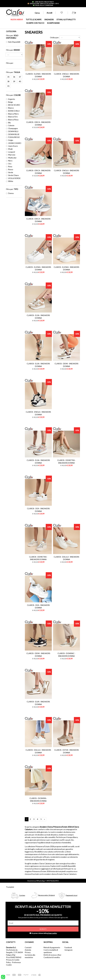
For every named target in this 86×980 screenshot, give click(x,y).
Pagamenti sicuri (72, 895)
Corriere (22, 895)
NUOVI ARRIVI (17, 20)
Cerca (37, 13)
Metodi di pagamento (52, 947)
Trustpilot (10, 887)
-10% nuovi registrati (43, 2)
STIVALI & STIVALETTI (66, 20)
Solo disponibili (13, 42)
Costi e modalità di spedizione (51, 951)
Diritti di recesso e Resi (52, 955)
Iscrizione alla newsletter (30, 956)
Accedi (49, 13)
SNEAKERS (49, 20)
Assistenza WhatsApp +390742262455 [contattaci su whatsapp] (43, 881)
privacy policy (52, 933)
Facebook (68, 947)
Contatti (28, 947)
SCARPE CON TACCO (35, 23)
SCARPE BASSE (53, 23)
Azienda (28, 950)
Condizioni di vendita (52, 957)
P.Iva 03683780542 (14, 957)
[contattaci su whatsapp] (3, 977)
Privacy (28, 952)
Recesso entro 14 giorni (46, 895)
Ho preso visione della (44, 933)
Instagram (69, 950)
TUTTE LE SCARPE (34, 20)
